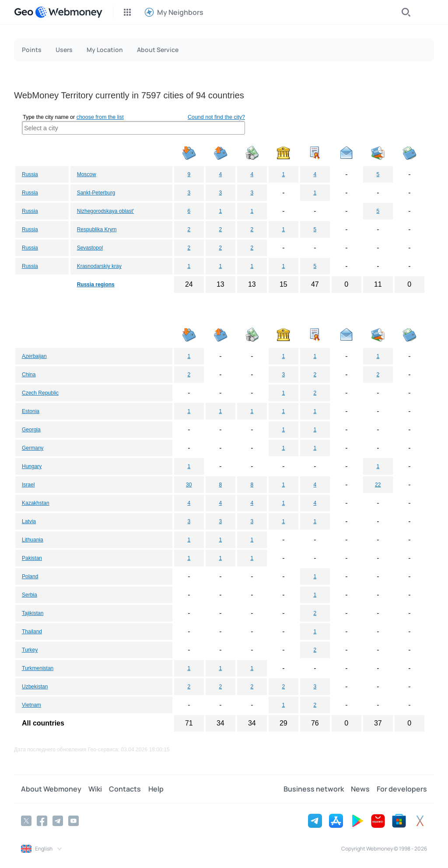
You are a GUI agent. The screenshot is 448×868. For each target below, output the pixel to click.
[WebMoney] (69, 12)
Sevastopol (90, 248)
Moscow (87, 174)
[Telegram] (58, 821)
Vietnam (31, 705)
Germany (33, 448)
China (29, 375)
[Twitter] (26, 821)
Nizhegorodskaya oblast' (105, 211)
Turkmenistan (38, 668)
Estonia (31, 411)
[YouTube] (73, 821)
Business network (314, 789)
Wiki (95, 789)
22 (378, 485)
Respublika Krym (97, 229)
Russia (30, 174)
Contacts (125, 789)
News (360, 789)
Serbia (30, 595)
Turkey (30, 650)
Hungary (32, 466)
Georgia (31, 430)
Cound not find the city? (216, 117)
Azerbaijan (34, 356)
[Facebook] (42, 821)
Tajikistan (33, 613)
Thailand (32, 632)
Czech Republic (40, 393)
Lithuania (33, 540)
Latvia (29, 521)
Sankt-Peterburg (96, 193)
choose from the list (100, 117)
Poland (30, 576)
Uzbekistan (35, 687)
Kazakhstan (36, 503)
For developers (402, 789)
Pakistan (32, 558)
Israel (28, 485)
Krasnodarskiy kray (99, 266)
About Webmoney (51, 789)
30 (189, 485)
